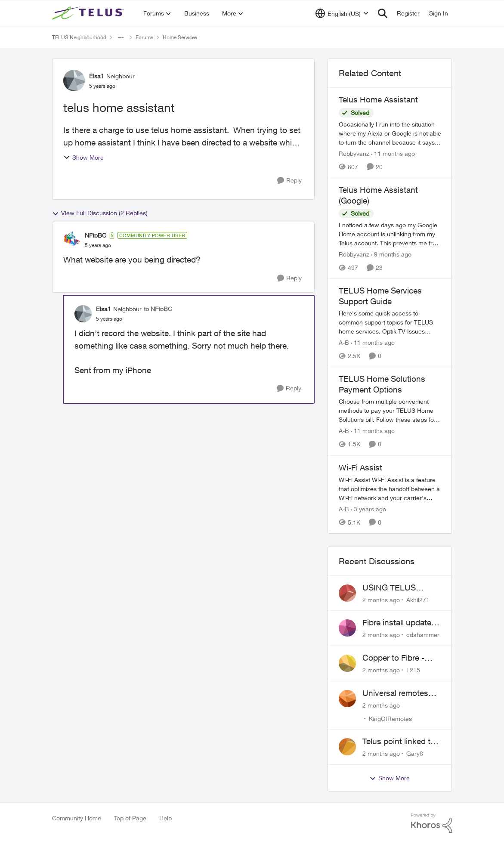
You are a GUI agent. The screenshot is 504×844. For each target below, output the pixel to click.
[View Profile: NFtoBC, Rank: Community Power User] (72, 240)
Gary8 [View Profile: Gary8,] (415, 753)
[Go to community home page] (89, 13)
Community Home (77, 818)
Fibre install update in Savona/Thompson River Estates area (401, 623)
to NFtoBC (158, 309)
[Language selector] (342, 13)
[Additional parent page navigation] (121, 37)
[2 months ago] (381, 599)
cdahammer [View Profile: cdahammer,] (423, 635)
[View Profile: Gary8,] (347, 747)
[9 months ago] (391, 254)
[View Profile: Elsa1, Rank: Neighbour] (74, 80)
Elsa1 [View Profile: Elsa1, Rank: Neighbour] (97, 76)
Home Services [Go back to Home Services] (180, 37)
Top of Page (130, 818)
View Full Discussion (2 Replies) (100, 213)
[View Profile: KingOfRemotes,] (347, 699)
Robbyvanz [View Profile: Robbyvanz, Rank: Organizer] (354, 153)
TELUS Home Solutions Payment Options (382, 384)
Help (165, 818)
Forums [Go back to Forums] (144, 37)
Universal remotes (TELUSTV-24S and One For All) (398, 693)
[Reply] (289, 181)
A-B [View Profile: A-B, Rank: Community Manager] (344, 342)
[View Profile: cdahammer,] (347, 628)
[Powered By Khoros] (432, 823)
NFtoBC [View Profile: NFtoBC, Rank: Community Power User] (96, 235)
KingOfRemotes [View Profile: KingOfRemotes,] (390, 718)
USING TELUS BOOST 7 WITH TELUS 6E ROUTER (399, 588)
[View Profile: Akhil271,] (347, 593)
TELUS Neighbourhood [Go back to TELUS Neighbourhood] (79, 37)
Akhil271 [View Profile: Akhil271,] (418, 599)
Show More (83, 157)
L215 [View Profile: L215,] (413, 670)
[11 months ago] (393, 153)
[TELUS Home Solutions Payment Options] (390, 411)
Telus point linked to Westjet (399, 742)
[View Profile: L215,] (347, 663)
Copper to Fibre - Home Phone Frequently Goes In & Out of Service (401, 658)
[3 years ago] (368, 509)
